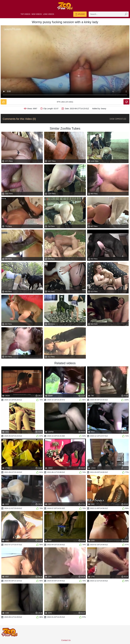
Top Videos (25, 14)
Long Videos (49, 14)
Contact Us (66, 640)
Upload (80, 14)
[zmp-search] (109, 14)
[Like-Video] (4, 102)
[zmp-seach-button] (126, 14)
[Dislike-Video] (126, 102)
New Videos (37, 14)
